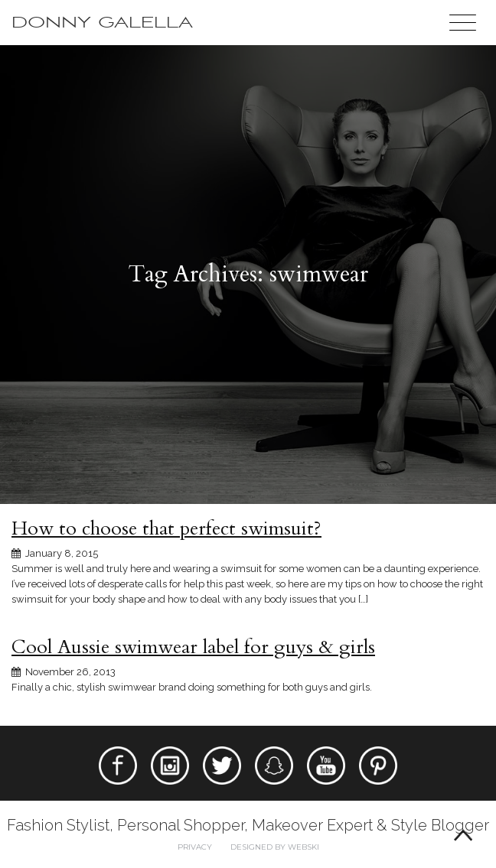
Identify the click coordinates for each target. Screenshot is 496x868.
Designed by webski (275, 847)
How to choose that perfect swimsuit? (166, 528)
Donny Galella (102, 23)
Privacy (195, 847)
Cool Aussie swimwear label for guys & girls (193, 647)
